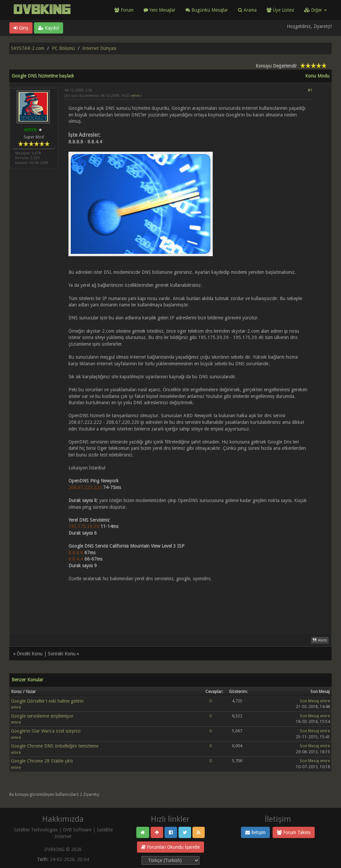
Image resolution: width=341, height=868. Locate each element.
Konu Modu (317, 76)
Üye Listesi (280, 10)
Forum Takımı (294, 832)
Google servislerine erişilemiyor (42, 716)
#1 (310, 90)
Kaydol (49, 28)
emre (135, 96)
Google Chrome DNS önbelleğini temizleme (55, 746)
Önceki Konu (30, 654)
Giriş (21, 28)
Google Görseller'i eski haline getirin (47, 701)
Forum (124, 10)
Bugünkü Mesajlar (207, 10)
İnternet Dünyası (99, 48)
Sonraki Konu (62, 654)
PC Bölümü (63, 48)
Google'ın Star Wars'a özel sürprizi (46, 731)
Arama (247, 10)
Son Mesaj (309, 701)
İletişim (255, 832)
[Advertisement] (188, 604)
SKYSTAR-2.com (28, 48)
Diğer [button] (315, 10)
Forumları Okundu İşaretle (170, 847)
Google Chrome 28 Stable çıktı (42, 761)
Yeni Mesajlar (160, 10)
